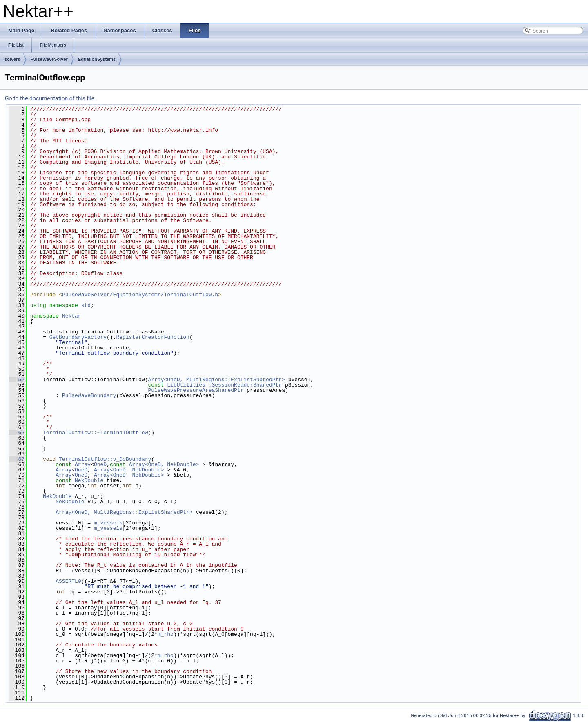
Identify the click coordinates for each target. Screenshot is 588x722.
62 (17, 433)
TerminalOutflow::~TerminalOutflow (95, 433)
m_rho (166, 634)
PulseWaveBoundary (89, 395)
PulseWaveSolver (49, 59)
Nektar (72, 316)
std (86, 305)
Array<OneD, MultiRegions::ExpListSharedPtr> (216, 380)
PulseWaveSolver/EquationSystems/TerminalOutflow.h (140, 295)
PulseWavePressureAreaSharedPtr (196, 390)
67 (17, 459)
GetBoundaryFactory (78, 337)
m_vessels (108, 523)
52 (17, 380)
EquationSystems (97, 59)
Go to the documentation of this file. (50, 98)
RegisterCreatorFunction (153, 337)
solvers (12, 59)
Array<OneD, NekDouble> (164, 464)
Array (83, 464)
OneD (100, 464)
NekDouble (89, 480)
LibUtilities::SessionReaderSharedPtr (224, 385)
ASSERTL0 (68, 581)
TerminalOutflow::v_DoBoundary (105, 459)
